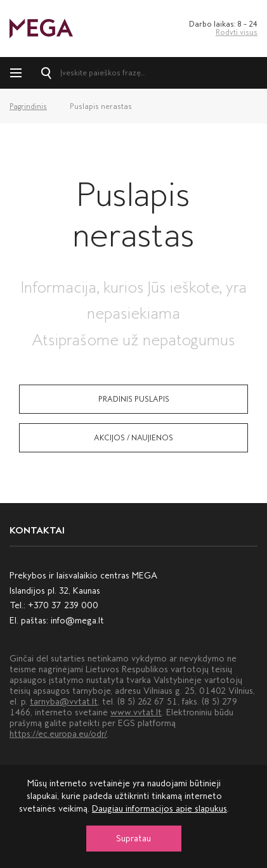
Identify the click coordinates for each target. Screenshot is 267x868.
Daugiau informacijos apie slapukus (160, 809)
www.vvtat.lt (136, 712)
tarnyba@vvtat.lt (64, 702)
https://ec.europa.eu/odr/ (58, 734)
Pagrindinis (28, 106)
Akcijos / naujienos (133, 438)
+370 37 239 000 (63, 605)
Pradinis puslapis (134, 399)
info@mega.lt (77, 621)
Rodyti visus (237, 32)
